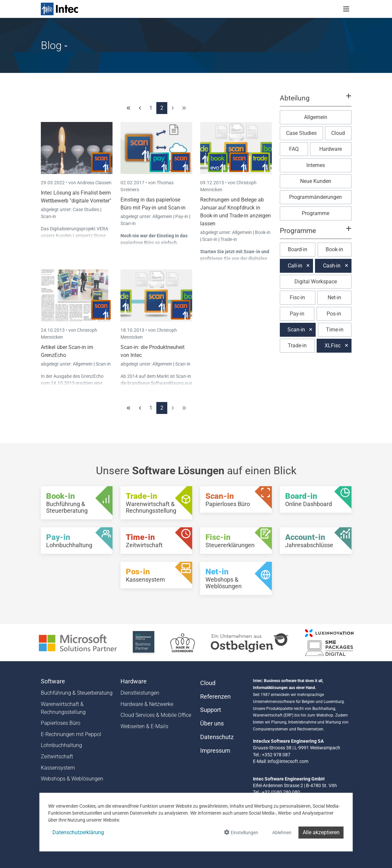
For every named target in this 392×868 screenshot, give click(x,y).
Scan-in (48, 216)
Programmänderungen (315, 197)
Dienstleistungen (140, 693)
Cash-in (332, 266)
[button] (315, 101)
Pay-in (182, 216)
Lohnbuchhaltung (61, 745)
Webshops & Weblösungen (72, 779)
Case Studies (86, 209)
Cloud (338, 133)
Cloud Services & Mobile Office (156, 715)
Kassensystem (58, 768)
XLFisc (333, 346)
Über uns (212, 723)
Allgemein (163, 216)
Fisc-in (297, 297)
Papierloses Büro (61, 723)
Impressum (215, 751)
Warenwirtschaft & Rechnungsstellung (63, 708)
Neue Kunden (316, 181)
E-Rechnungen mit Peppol (71, 734)
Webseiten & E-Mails (144, 726)
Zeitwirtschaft (57, 756)
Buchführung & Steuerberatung (77, 693)
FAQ (294, 149)
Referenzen (215, 697)
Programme (315, 213)
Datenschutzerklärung (78, 832)
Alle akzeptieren (321, 832)
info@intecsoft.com (288, 761)
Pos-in (334, 314)
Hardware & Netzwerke (147, 704)
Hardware (331, 149)
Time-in (335, 330)
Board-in (298, 249)
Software (53, 681)
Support (211, 710)
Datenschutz (217, 737)
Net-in (334, 297)
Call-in (295, 266)
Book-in (263, 232)
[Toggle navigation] (346, 9)
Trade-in (229, 239)
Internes (316, 165)
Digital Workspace (316, 282)
